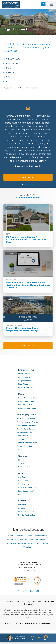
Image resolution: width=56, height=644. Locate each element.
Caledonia (11, 536)
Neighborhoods (25, 381)
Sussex (45, 543)
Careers (22, 508)
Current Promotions (25, 446)
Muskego (44, 539)
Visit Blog (28, 346)
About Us (10, 72)
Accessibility (25, 623)
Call (33, 638)
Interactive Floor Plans (28, 398)
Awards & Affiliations (27, 487)
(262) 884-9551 (28, 570)
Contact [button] (22, 501)
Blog (8, 81)
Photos (21, 460)
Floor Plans (23, 384)
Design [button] (22, 394)
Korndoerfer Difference (26, 429)
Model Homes (24, 374)
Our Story (22, 477)
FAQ (18, 450)
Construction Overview (26, 425)
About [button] (21, 473)
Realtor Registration (27, 515)
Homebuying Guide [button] (26, 415)
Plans (9, 68)
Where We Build (13, 59)
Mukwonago (34, 539)
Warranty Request (26, 512)
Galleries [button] (23, 456)
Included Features (24, 432)
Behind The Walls (24, 436)
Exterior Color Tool (26, 401)
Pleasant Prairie (34, 543)
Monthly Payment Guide (27, 443)
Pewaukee (22, 543)
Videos (21, 463)
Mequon (10, 539)
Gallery (9, 77)
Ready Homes (12, 63)
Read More (28, 177)
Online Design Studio (27, 408)
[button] (43, 4)
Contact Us (17, 88)
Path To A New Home (26, 419)
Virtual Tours (24, 467)
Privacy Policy (11, 623)
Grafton (29, 536)
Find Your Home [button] (26, 370)
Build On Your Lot (25, 388)
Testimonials (24, 484)
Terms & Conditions (41, 623)
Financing (21, 439)
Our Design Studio (26, 405)
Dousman (20, 536)
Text (39, 638)
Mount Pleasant (21, 539)
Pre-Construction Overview (28, 422)
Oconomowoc (11, 543)
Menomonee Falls (40, 536)
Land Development (26, 491)
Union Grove (28, 547)
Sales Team (23, 481)
